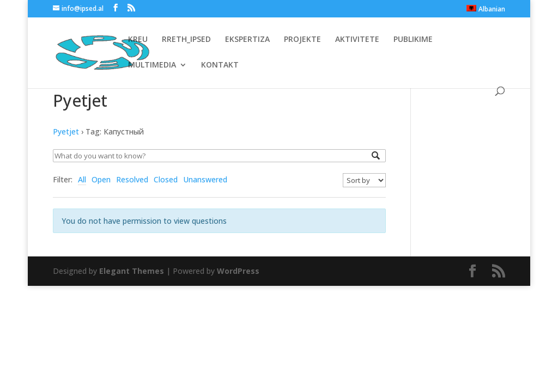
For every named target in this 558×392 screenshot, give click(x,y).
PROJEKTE (302, 40)
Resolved (132, 179)
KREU (138, 40)
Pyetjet (66, 131)
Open (101, 179)
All (82, 179)
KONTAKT (220, 65)
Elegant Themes (132, 271)
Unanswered (205, 179)
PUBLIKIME (413, 40)
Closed (166, 179)
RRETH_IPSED (186, 40)
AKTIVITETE (357, 40)
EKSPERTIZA (247, 40)
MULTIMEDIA (152, 65)
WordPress (238, 271)
